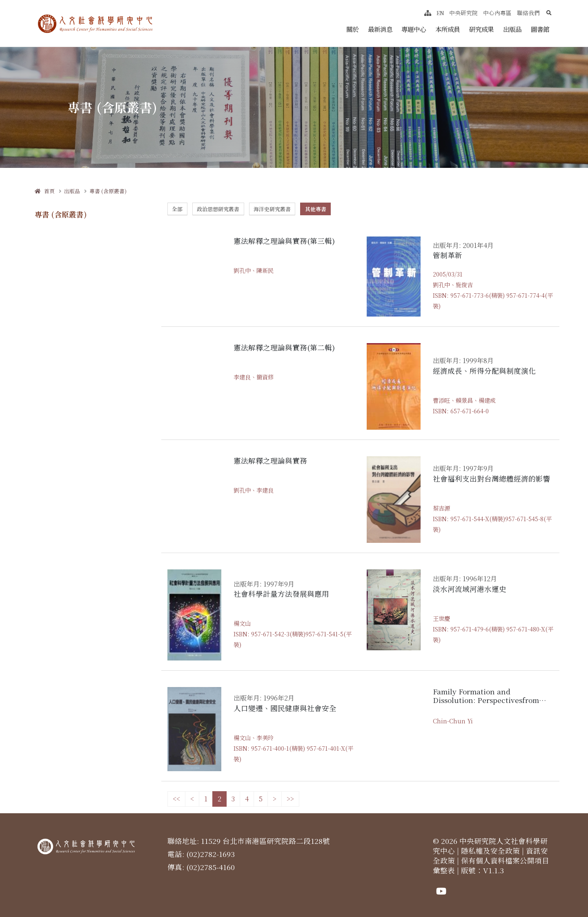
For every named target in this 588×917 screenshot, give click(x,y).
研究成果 (481, 29)
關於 (352, 29)
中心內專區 (497, 13)
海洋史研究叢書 (272, 209)
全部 (177, 209)
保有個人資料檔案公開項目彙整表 (491, 865)
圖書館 (540, 29)
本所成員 (448, 29)
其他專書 (316, 209)
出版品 (512, 29)
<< (176, 799)
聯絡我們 (528, 13)
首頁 (45, 191)
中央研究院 (463, 13)
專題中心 (414, 29)
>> (290, 799)
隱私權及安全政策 (490, 851)
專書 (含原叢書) (108, 191)
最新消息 (380, 29)
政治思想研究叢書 (218, 209)
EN (440, 13)
